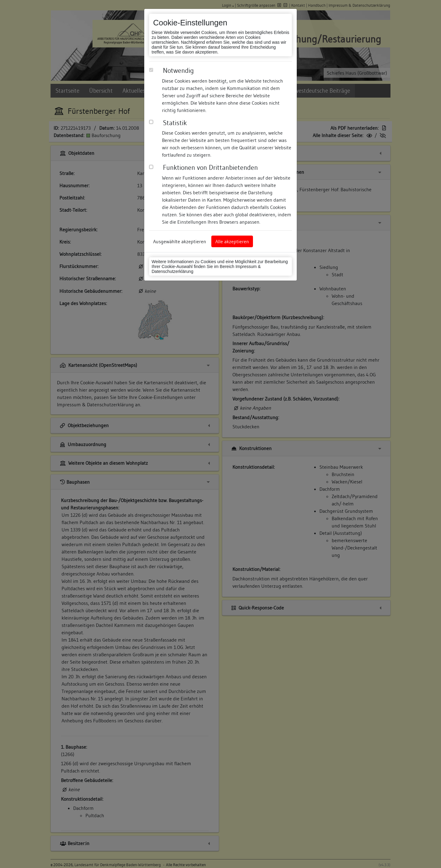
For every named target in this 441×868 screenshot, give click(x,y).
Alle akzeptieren (232, 241)
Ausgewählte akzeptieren (180, 241)
